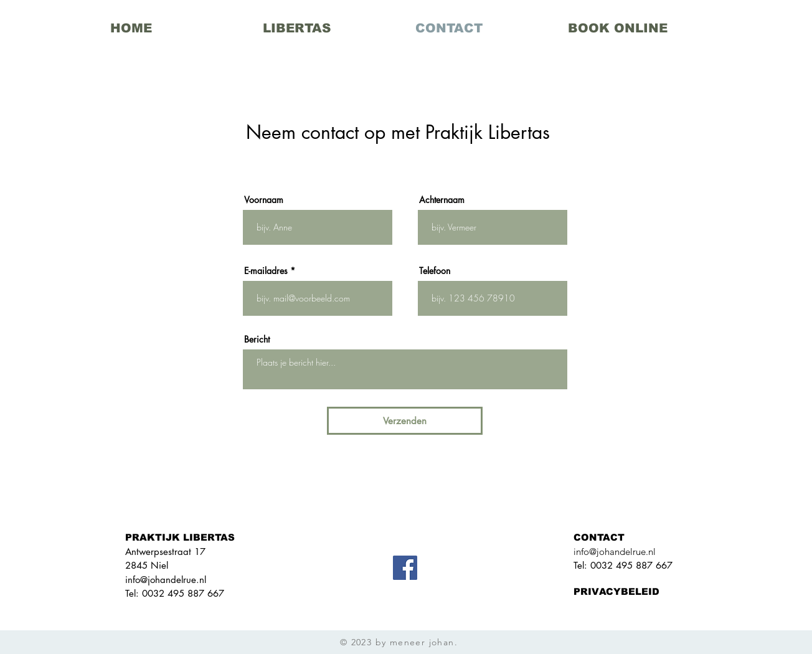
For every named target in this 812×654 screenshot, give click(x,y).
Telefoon (435, 271)
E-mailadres (266, 271)
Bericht (257, 339)
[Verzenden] (405, 421)
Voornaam (264, 200)
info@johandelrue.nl (166, 580)
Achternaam (442, 200)
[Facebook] (405, 568)
